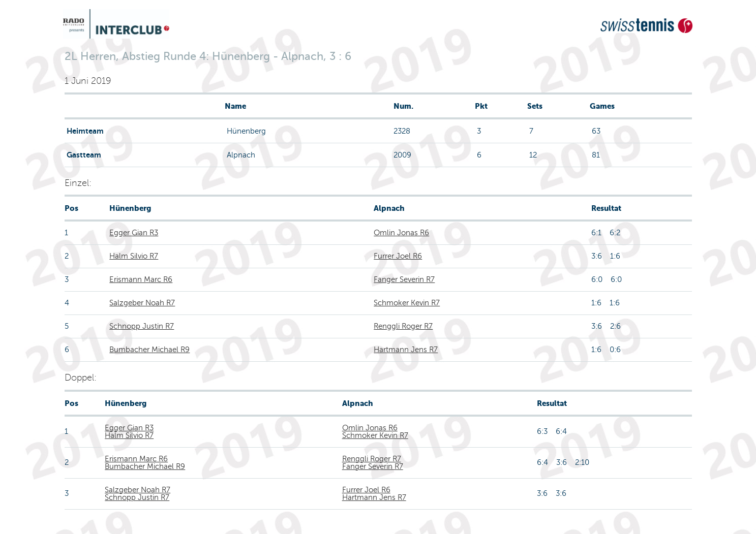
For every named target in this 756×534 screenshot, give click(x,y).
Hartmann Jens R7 (406, 350)
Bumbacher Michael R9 (149, 350)
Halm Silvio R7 (134, 256)
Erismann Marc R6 (141, 279)
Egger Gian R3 (134, 233)
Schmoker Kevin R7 (407, 303)
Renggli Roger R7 (403, 326)
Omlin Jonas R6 (401, 233)
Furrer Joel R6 (398, 256)
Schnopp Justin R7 (142, 326)
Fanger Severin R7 (404, 279)
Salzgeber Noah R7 (142, 303)
